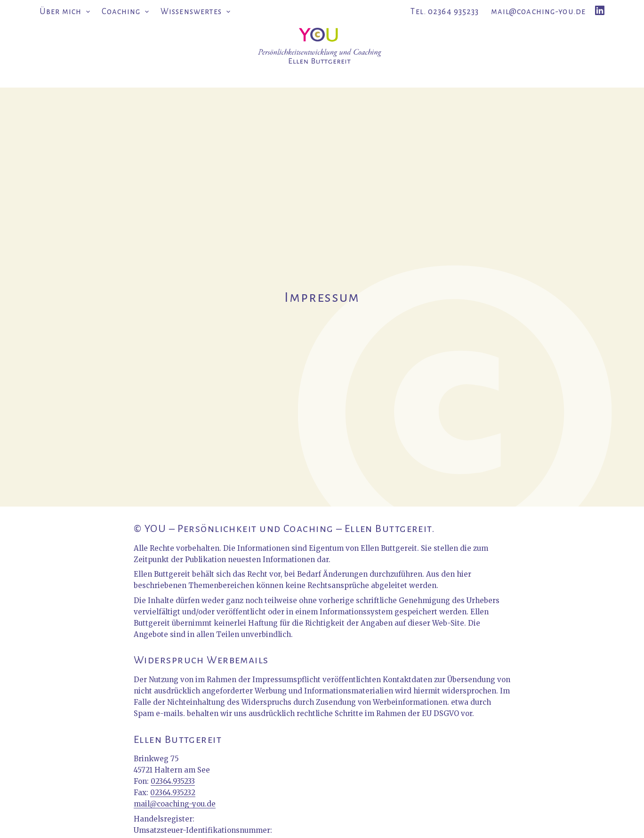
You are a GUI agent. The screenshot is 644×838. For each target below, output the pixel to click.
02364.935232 (173, 793)
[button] (88, 12)
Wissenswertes (195, 12)
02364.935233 (173, 781)
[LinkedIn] (600, 10)
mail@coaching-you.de (539, 12)
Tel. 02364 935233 (445, 12)
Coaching (128, 12)
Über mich (67, 12)
